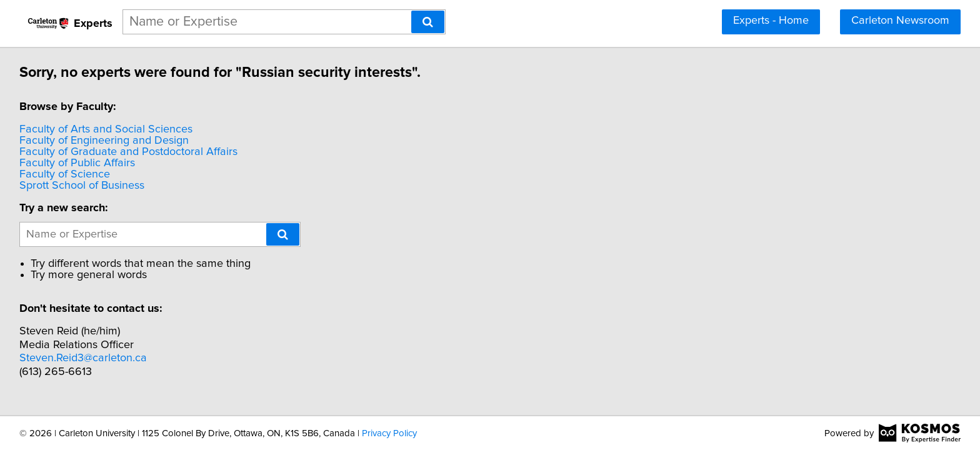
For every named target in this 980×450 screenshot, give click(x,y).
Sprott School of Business (84, 186)
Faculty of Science (67, 174)
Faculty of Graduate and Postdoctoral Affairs (130, 152)
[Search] (428, 22)
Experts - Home (771, 21)
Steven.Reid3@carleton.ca (85, 358)
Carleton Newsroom (900, 21)
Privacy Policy (389, 433)
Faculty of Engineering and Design (106, 141)
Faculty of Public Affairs (79, 163)
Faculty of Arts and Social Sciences (108, 129)
